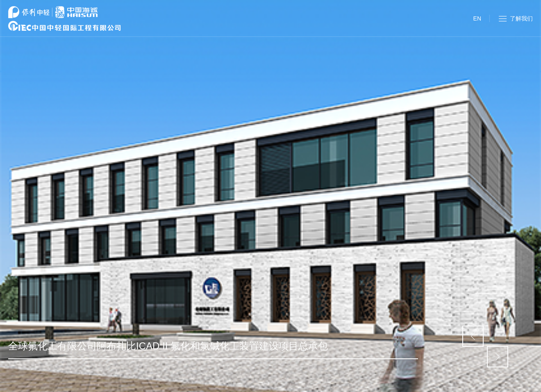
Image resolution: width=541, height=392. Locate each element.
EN (477, 18)
